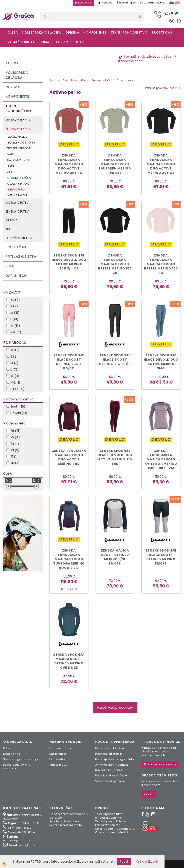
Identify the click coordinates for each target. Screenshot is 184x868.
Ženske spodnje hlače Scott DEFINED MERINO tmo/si (161, 557)
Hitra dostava (58, 759)
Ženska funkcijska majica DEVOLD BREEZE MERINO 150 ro (161, 264)
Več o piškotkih (147, 862)
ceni (164, 88)
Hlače (10, 166)
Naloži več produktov (115, 707)
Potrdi (124, 862)
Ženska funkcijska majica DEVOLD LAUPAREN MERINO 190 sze (115, 164)
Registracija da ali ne (109, 748)
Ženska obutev (17, 211)
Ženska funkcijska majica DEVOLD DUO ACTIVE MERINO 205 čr (161, 164)
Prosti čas (162, 32)
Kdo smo (9, 748)
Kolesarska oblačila (42, 32)
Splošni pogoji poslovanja (21, 759)
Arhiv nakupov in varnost (112, 765)
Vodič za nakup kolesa (110, 781)
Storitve (62, 42)
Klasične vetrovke (19, 160)
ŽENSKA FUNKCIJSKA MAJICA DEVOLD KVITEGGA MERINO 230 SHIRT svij (161, 459)
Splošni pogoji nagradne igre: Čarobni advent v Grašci (115, 831)
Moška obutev (17, 203)
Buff (9, 229)
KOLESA (12, 32)
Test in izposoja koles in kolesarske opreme (111, 823)
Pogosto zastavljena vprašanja (17, 766)
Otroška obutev (19, 238)
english (178, 3)
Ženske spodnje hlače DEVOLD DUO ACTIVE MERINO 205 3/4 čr (69, 262)
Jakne (10, 154)
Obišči (149, 794)
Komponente (95, 32)
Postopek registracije (109, 754)
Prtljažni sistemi (21, 42)
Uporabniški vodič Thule (111, 775)
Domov (54, 80)
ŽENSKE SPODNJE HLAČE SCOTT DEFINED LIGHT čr (115, 360)
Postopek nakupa (61, 748)
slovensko (172, 3)
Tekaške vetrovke (19, 148)
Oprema (72, 32)
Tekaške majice (17, 137)
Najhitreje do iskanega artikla (115, 759)
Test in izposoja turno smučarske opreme (109, 816)
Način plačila (58, 754)
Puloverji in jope (18, 184)
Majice (11, 172)
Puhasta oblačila (19, 178)
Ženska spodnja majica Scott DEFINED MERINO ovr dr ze (69, 661)
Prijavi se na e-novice (160, 764)
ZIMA (45, 42)
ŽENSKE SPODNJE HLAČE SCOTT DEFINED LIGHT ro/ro (69, 362)
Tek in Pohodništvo (129, 32)
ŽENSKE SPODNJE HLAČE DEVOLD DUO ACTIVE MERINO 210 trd (115, 457)
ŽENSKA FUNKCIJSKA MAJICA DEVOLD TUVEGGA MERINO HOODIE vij (69, 559)
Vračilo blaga (58, 765)
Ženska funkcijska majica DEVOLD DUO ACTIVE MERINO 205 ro (69, 164)
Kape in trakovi (17, 195)
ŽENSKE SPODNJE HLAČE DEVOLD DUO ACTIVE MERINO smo (161, 362)
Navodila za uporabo (109, 770)
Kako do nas (12, 754)
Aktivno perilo (16, 190)
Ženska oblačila (18, 129)
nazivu (175, 88)
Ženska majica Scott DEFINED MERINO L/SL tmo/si (115, 557)
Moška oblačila (18, 120)
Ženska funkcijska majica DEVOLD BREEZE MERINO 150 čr (115, 264)
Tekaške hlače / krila (21, 143)
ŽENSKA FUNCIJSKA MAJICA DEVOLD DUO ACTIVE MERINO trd (69, 457)
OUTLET (81, 42)
